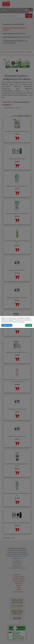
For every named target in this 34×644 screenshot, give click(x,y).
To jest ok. (29, 325)
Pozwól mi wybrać (7, 325)
